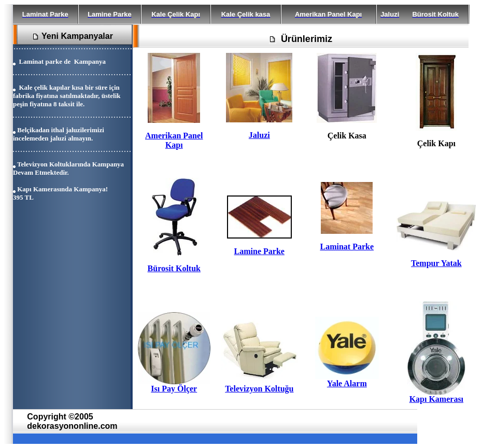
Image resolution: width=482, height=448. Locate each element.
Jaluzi (259, 135)
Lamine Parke (259, 251)
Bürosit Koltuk (174, 268)
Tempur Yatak (436, 263)
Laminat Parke (347, 247)
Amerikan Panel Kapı (174, 140)
